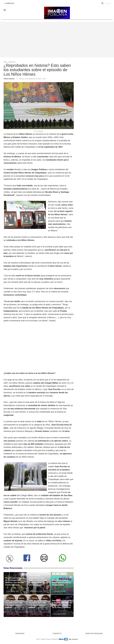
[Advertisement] (57, 40)
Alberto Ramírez (9, 79)
